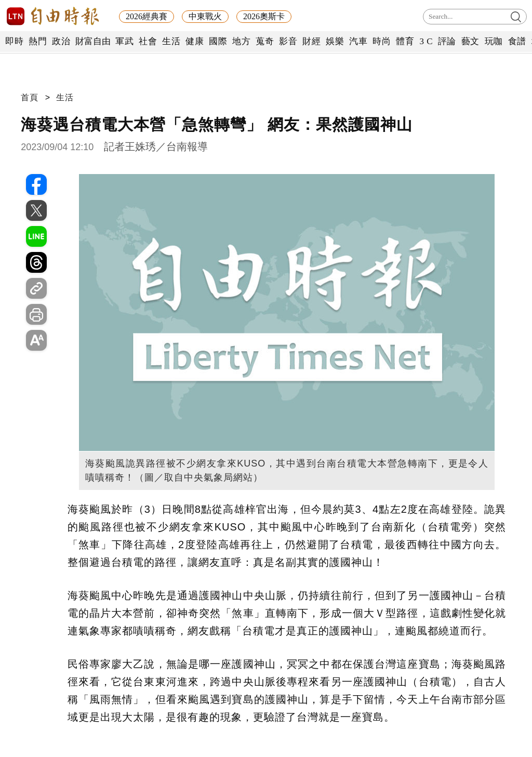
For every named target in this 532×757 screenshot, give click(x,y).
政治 (61, 41)
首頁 (30, 97)
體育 (405, 41)
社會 (148, 41)
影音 (288, 41)
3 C (426, 41)
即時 (14, 41)
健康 (195, 41)
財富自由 (93, 41)
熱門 (38, 41)
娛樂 (335, 41)
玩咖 (494, 41)
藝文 (470, 41)
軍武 (124, 41)
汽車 (358, 41)
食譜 (517, 41)
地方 (241, 41)
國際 (218, 41)
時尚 (382, 41)
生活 (171, 41)
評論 (447, 41)
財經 (311, 41)
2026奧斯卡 (264, 16)
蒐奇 (265, 41)
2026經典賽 (147, 16)
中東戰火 (205, 16)
